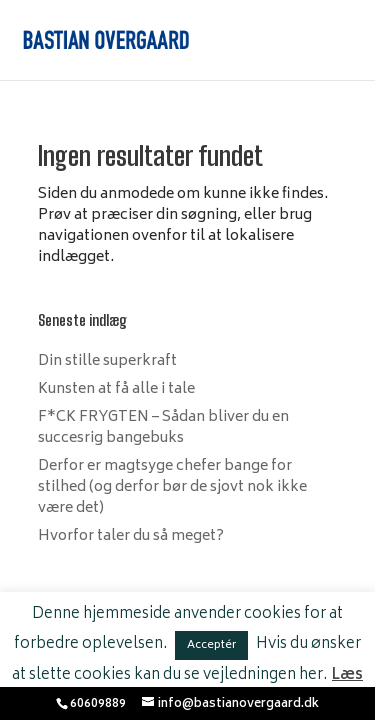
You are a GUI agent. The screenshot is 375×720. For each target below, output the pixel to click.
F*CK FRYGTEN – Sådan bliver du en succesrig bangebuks (163, 428)
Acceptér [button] (211, 645)
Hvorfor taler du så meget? (131, 536)
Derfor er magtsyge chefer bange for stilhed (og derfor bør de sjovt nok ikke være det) (172, 487)
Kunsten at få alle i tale (116, 389)
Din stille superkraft (107, 361)
